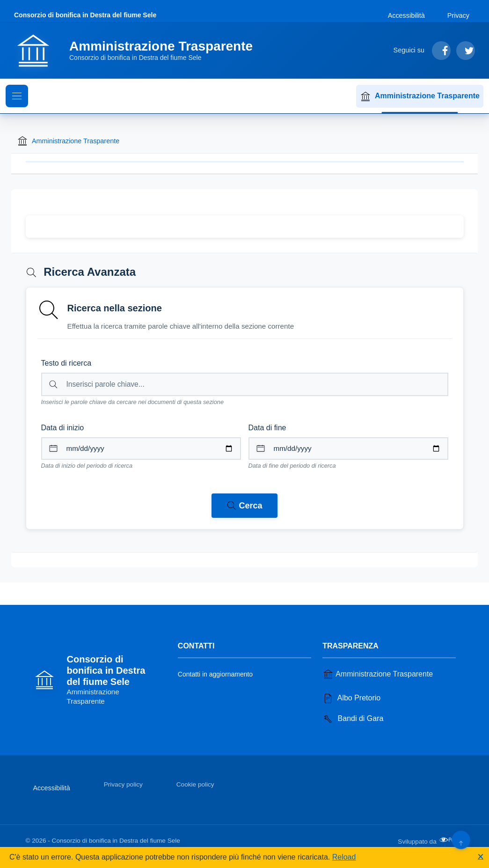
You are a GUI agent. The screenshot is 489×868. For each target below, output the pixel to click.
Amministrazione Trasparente (420, 96)
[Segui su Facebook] (441, 51)
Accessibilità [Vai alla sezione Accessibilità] (406, 15)
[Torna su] (461, 840)
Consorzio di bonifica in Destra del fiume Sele (85, 15)
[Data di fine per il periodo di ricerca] (348, 449)
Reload (344, 857)
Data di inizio (63, 428)
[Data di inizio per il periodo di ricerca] (141, 449)
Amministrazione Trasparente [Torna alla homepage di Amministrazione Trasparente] (68, 141)
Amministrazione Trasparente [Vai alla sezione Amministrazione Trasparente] (378, 674)
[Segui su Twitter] (466, 51)
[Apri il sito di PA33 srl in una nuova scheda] (451, 840)
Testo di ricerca (66, 363)
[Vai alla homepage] (139, 51)
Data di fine (267, 428)
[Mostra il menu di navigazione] (17, 96)
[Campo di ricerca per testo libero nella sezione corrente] (245, 384)
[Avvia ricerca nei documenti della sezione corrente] (244, 506)
